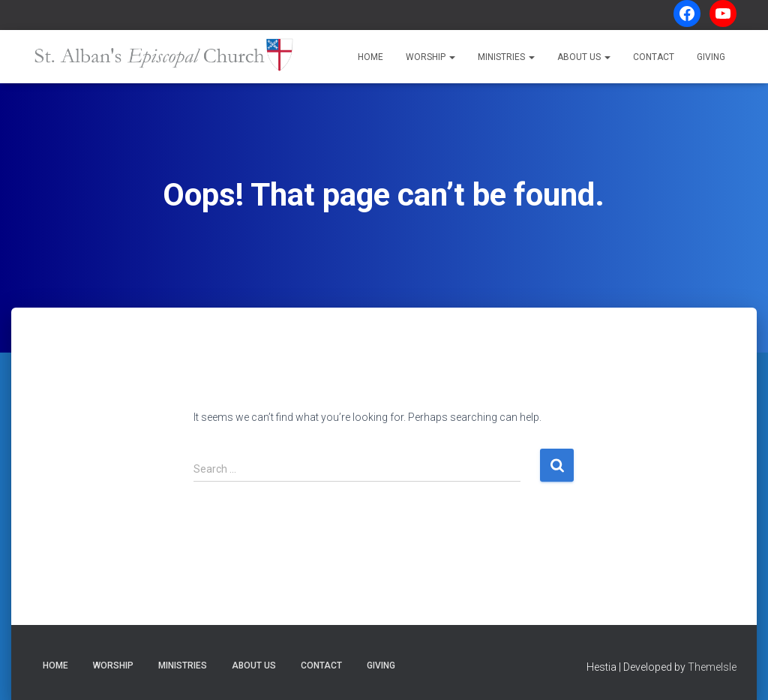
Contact (654, 57)
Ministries (506, 57)
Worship (430, 57)
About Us (584, 57)
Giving (711, 57)
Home (370, 57)
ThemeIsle (712, 667)
